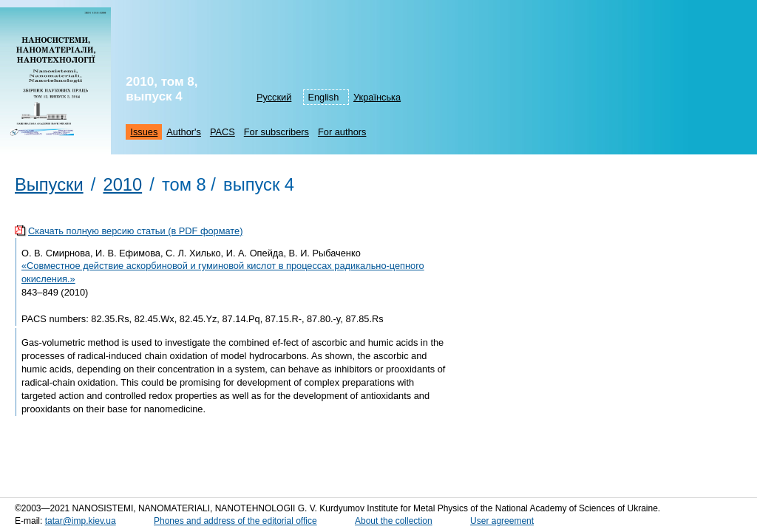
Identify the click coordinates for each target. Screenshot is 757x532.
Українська (377, 97)
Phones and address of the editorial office (235, 521)
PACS (223, 132)
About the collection (394, 521)
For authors (342, 132)
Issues (144, 132)
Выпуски (49, 185)
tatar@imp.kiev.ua (81, 521)
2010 (122, 185)
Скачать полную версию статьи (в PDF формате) (135, 231)
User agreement (502, 521)
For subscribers (276, 132)
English (323, 97)
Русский (274, 97)
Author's (184, 132)
